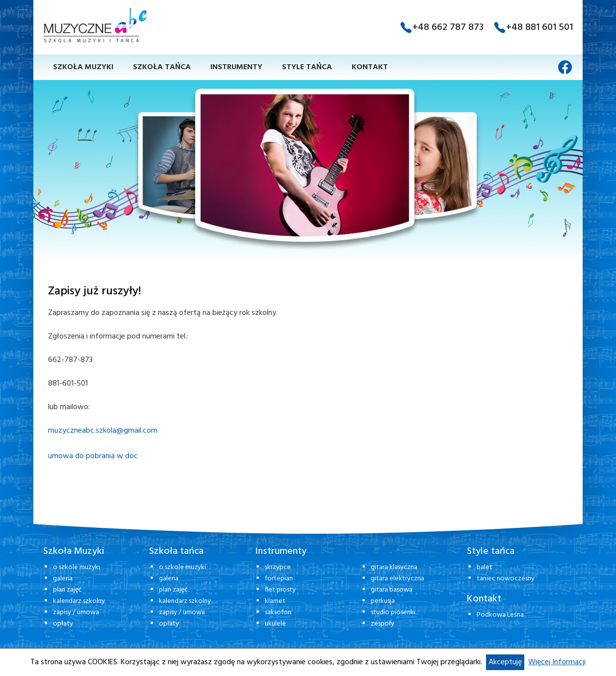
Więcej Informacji (557, 662)
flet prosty (280, 590)
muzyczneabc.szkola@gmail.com (103, 431)
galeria (63, 579)
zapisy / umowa (76, 612)
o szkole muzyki (77, 567)
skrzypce (278, 567)
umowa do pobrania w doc (93, 456)
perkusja (383, 601)
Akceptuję (505, 662)
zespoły (383, 624)
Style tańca (307, 67)
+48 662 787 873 (448, 27)
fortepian (279, 579)
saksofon (278, 612)
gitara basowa (392, 590)
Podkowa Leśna (500, 615)
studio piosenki (393, 612)
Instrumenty (236, 67)
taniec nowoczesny (506, 579)
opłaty (63, 624)
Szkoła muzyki (83, 67)
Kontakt (370, 67)
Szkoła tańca (162, 67)
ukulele (275, 624)
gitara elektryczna (398, 579)
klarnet (275, 601)
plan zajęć (67, 590)
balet (485, 567)
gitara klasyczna (394, 567)
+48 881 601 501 (539, 27)
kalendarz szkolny (79, 601)
